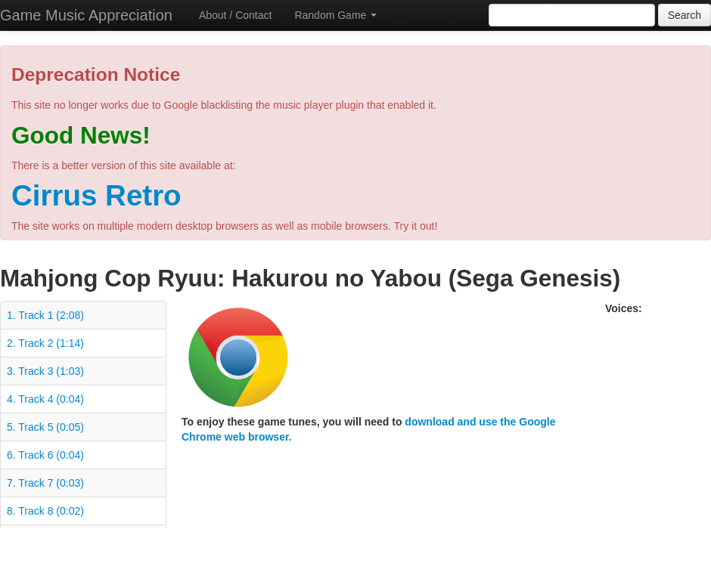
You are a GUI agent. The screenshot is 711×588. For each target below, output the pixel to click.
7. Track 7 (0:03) (45, 483)
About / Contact (236, 15)
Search (685, 15)
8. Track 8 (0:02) (45, 511)
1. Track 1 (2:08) (45, 315)
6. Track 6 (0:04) (45, 455)
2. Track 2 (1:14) (45, 343)
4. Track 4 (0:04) (45, 399)
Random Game (335, 15)
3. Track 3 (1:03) (45, 371)
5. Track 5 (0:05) (45, 427)
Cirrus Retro (96, 195)
